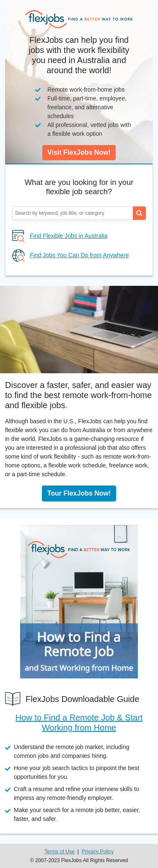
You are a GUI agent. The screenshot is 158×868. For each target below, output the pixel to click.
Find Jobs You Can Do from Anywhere (79, 255)
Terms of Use (60, 852)
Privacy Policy (98, 852)
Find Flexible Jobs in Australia (69, 236)
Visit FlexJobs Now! (79, 152)
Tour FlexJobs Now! (79, 493)
